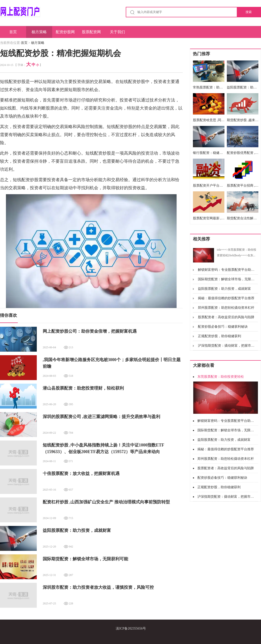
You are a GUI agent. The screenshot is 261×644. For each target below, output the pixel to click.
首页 (13, 32)
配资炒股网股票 (65, 34)
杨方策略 (39, 32)
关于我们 (117, 32)
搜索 (249, 12)
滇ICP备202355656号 (131, 628)
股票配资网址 (91, 34)
